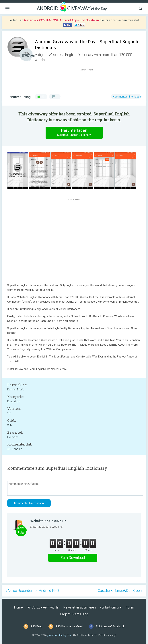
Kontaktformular (111, 607)
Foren (130, 607)
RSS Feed (37, 626)
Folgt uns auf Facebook (110, 626)
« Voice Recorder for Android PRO (32, 591)
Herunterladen (74, 133)
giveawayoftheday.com (59, 635)
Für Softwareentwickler (43, 607)
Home (18, 607)
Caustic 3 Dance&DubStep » (120, 591)
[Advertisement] (89, 80)
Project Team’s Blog (74, 614)
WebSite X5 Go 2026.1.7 (48, 521)
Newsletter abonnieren (79, 607)
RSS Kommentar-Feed (69, 626)
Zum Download (73, 558)
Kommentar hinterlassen (128, 97)
